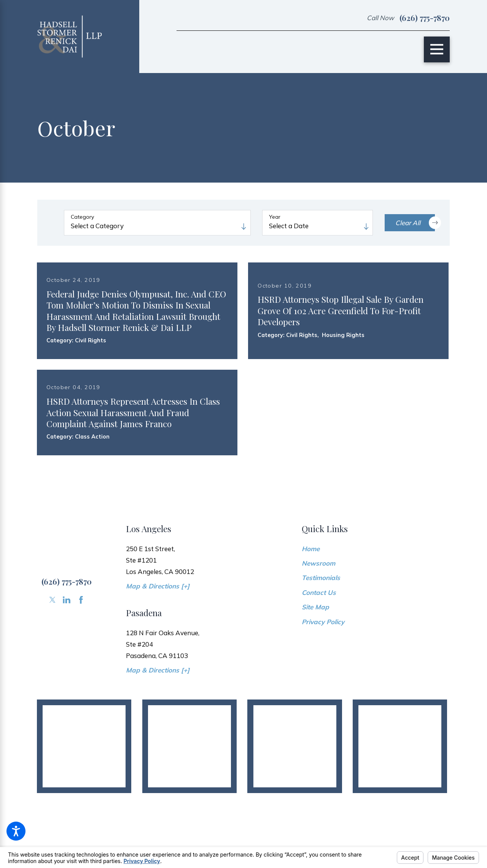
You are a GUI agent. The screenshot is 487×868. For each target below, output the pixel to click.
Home (311, 583)
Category (82, 217)
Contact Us (319, 627)
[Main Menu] (437, 49)
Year (275, 217)
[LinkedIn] (67, 634)
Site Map (315, 641)
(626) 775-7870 (425, 18)
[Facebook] (81, 634)
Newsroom (318, 597)
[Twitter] (53, 634)
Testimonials (321, 612)
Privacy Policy (323, 656)
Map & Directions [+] (158, 620)
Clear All (415, 223)
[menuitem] (376, 583)
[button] (16, 831)
